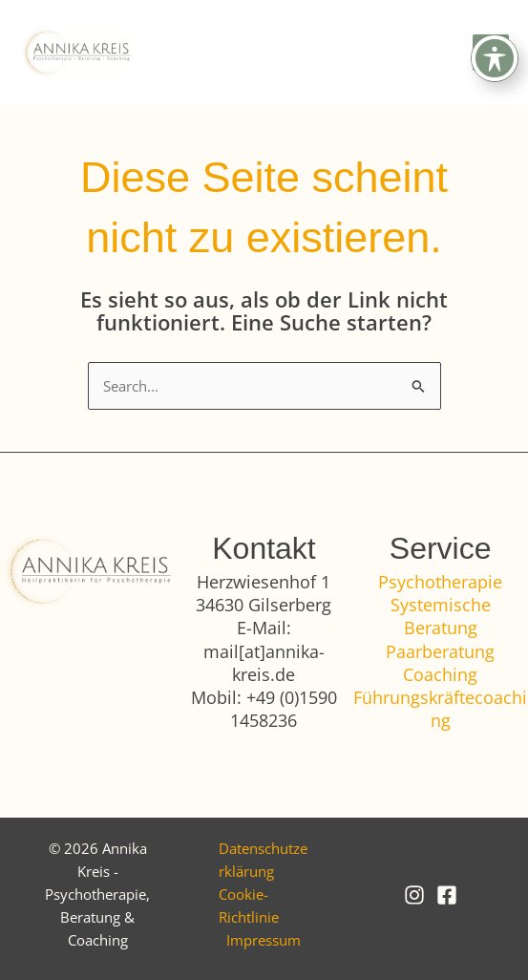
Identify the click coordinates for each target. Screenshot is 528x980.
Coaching (440, 674)
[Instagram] (414, 895)
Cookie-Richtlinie (249, 905)
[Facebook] (447, 895)
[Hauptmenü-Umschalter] (491, 53)
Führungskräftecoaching (440, 709)
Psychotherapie (440, 582)
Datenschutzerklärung (263, 860)
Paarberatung (440, 651)
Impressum (264, 940)
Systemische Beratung (441, 616)
